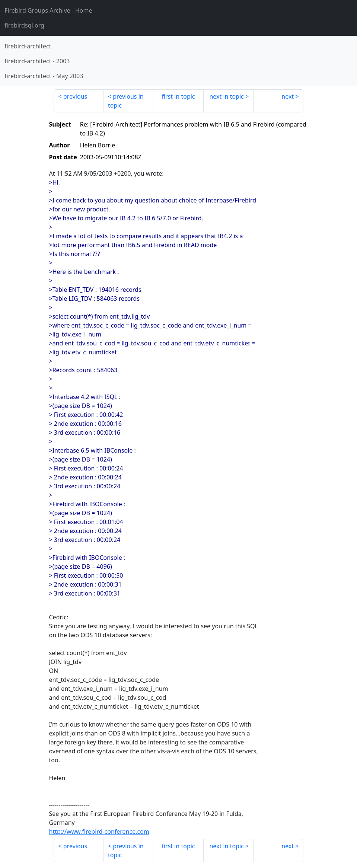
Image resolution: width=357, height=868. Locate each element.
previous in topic (126, 101)
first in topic (178, 96)
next (288, 96)
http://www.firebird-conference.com (99, 832)
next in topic (226, 96)
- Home (48, 10)
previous (75, 96)
